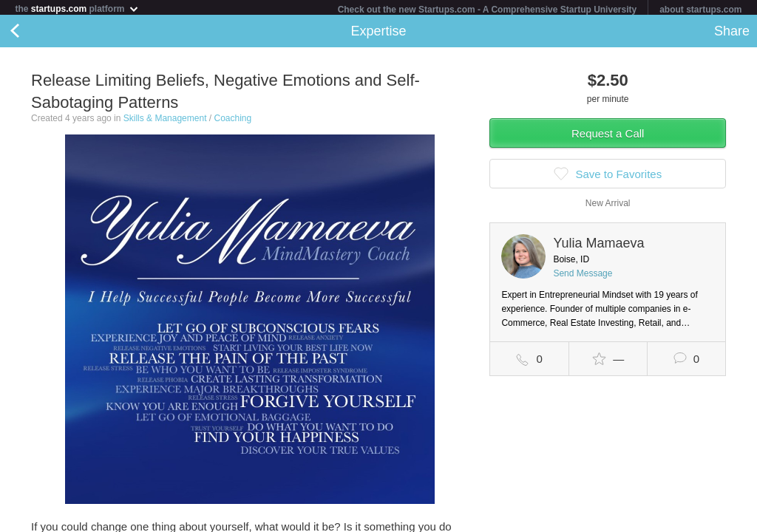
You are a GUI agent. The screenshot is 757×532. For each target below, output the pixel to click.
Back (30, 34)
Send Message (583, 276)
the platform (77, 8)
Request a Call (608, 136)
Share (732, 34)
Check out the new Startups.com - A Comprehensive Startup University (488, 10)
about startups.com (700, 10)
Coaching (232, 121)
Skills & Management (165, 121)
